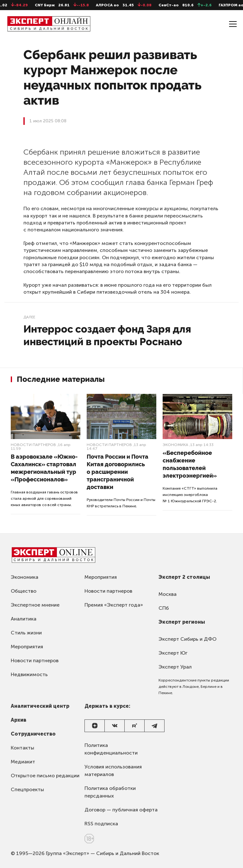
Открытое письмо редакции (45, 776)
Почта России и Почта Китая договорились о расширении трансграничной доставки (118, 472)
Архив (19, 720)
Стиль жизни (26, 633)
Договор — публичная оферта (121, 810)
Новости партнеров (33, 445)
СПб (164, 608)
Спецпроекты (27, 789)
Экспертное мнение (35, 605)
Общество (24, 591)
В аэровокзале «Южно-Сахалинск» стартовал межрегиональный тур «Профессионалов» (44, 468)
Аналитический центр (40, 706)
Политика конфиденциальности (111, 749)
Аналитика (24, 619)
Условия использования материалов (113, 770)
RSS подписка (101, 824)
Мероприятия (27, 647)
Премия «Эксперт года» (114, 605)
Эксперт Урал (175, 667)
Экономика (175, 445)
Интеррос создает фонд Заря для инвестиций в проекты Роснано (107, 335)
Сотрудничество (33, 734)
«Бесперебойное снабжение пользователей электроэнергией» (190, 464)
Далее (29, 317)
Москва (168, 594)
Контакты (22, 748)
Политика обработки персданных (110, 792)
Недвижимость (29, 674)
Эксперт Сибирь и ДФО (187, 639)
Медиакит (23, 762)
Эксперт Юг (173, 653)
